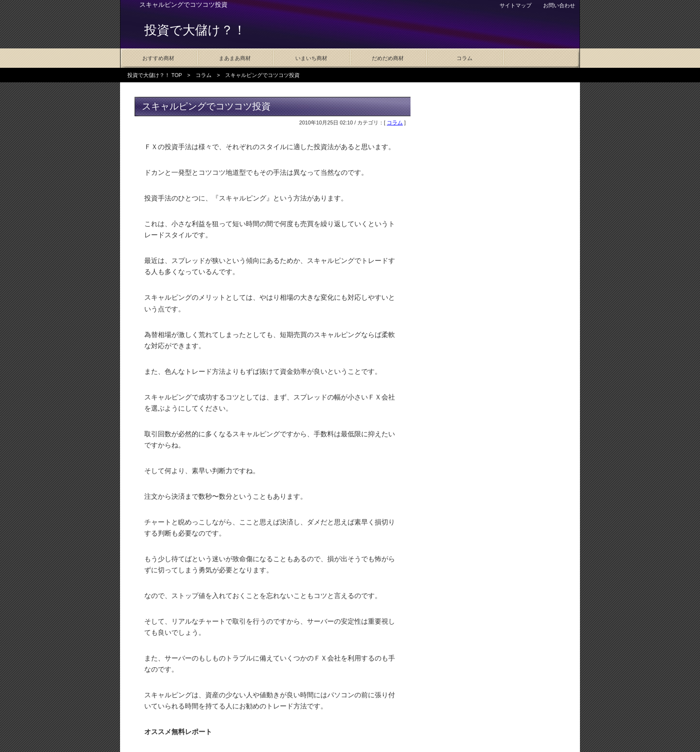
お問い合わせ (559, 5)
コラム (464, 58)
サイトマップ (516, 5)
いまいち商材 (311, 58)
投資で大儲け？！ (195, 30)
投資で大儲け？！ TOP (155, 75)
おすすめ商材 (158, 58)
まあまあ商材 (235, 58)
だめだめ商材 (388, 58)
